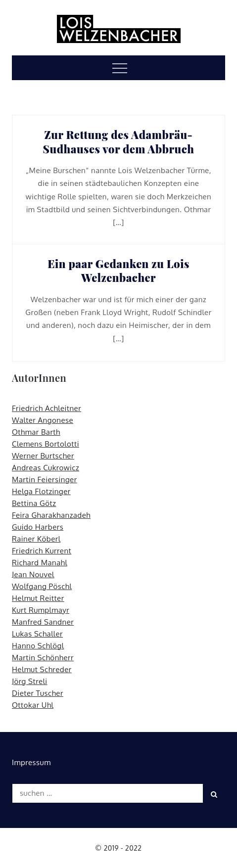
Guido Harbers (38, 527)
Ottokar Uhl (33, 705)
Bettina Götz (34, 503)
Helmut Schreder (42, 669)
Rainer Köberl (36, 539)
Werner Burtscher (43, 456)
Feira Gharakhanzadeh (51, 515)
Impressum (31, 762)
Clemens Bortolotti (46, 444)
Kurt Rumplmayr (41, 610)
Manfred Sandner (43, 622)
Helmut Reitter (38, 598)
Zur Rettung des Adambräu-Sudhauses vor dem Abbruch (119, 142)
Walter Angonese (43, 420)
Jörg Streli (30, 681)
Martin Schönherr (43, 658)
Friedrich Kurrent (42, 551)
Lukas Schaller (37, 634)
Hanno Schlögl (38, 646)
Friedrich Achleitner (47, 408)
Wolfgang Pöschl (42, 586)
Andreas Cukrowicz (46, 468)
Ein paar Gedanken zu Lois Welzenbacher (118, 271)
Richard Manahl (40, 563)
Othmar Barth (36, 432)
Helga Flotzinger (41, 491)
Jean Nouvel (33, 574)
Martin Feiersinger (45, 480)
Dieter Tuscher (38, 693)
